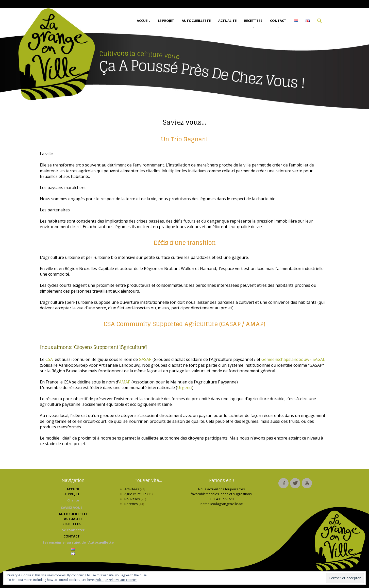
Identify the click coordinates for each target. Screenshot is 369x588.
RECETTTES (253, 23)
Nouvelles (132, 499)
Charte (73, 500)
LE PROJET (166, 23)
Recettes (131, 504)
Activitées (132, 489)
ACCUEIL (144, 21)
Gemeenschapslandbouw (286, 359)
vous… (184, 122)
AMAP (125, 382)
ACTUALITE (227, 21)
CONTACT (278, 23)
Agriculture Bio (135, 494)
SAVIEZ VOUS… (73, 508)
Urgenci (185, 388)
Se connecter (73, 530)
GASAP (145, 359)
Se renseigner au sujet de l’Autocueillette (74, 542)
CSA (50, 359)
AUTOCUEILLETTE (196, 21)
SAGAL (319, 359)
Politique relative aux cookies (116, 580)
